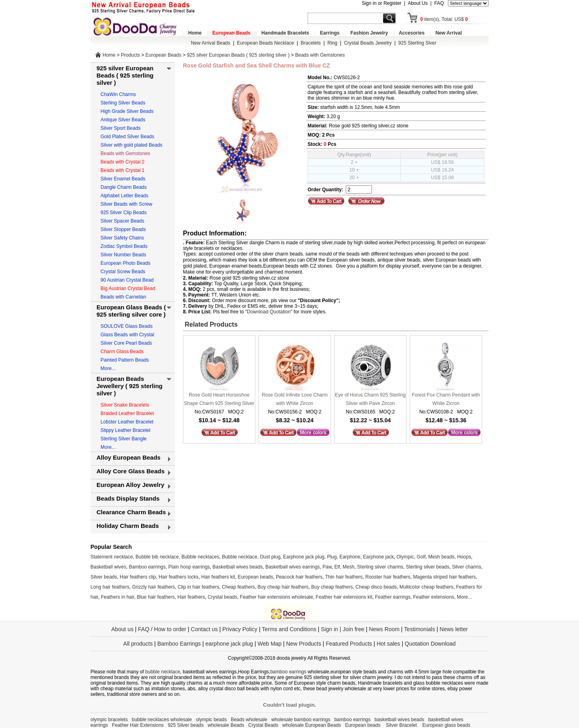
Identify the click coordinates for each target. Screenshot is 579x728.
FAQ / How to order (162, 629)
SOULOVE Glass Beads (126, 326)
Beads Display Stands (128, 498)
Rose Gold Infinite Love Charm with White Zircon (295, 399)
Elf (337, 567)
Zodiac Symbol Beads (124, 246)
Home (195, 33)
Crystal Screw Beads (123, 272)
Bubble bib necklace (157, 557)
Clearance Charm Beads (131, 512)
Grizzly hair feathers (153, 587)
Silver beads (104, 577)
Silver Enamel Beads (123, 179)
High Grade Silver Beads (127, 111)
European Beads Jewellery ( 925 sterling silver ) (129, 386)
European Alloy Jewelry (130, 485)
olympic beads (211, 720)
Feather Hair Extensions (138, 725)
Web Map (269, 644)
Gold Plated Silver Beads (127, 137)
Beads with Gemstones (320, 55)
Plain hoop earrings (189, 567)
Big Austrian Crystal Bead (128, 288)
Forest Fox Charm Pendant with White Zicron (446, 399)
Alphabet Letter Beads (124, 196)
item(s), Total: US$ (444, 19)
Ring (332, 43)
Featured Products (349, 644)
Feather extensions (434, 597)
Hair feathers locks (178, 577)
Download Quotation (269, 312)
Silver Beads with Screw (126, 204)
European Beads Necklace (265, 43)
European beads (255, 577)
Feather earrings (393, 597)
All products (138, 644)
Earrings (330, 33)
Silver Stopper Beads (123, 229)
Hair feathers (191, 597)
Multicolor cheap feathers (427, 587)
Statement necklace (112, 557)
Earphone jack (379, 557)
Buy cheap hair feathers (283, 587)
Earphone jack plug (304, 557)
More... (108, 368)
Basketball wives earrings (293, 567)
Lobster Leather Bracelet (127, 422)
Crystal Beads (263, 725)
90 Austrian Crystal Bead (127, 280)
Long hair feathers (110, 587)
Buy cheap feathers (332, 587)
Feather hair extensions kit (344, 597)
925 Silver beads (186, 725)
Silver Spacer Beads (122, 221)
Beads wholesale (249, 720)
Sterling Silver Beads (123, 103)
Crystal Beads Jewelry (368, 43)
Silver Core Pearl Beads (126, 343)
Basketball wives (108, 567)
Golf (421, 557)
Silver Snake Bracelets (125, 405)
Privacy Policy (240, 629)
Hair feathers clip (138, 577)
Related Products (210, 324)
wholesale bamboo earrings (301, 720)
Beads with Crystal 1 (122, 170)
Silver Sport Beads (120, 128)
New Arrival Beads (211, 43)
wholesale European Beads (312, 725)
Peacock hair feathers (299, 577)
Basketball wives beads (238, 567)
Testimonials (420, 629)
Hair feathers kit (218, 577)
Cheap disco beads (376, 587)
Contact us (204, 629)
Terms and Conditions (289, 629)
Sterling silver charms (380, 567)
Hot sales (388, 644)
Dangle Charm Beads (124, 187)
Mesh (348, 567)
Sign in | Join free (343, 629)
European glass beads (446, 725)
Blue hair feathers (156, 597)
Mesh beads (441, 557)
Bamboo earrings (147, 567)
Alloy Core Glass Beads (130, 471)
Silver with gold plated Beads (131, 145)
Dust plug (270, 557)
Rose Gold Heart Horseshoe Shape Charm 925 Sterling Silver (219, 399)
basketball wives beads (399, 720)
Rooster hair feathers (388, 577)
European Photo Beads (125, 263)
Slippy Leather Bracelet (125, 430)
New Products (304, 644)
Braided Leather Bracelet (127, 413)
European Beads (231, 33)
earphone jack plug (229, 644)
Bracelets (311, 43)
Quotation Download (430, 644)
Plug (332, 557)
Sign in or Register (382, 3)
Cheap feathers (238, 587)
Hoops (464, 557)
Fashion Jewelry (369, 33)
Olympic (405, 557)
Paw (327, 567)
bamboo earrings (288, 672)
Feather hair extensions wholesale (277, 597)
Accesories (412, 33)
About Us (418, 3)
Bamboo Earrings (179, 644)
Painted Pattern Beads (125, 360)
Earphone (350, 557)
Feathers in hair (118, 597)
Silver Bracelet (402, 725)
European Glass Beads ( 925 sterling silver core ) (131, 311)
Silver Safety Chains (122, 238)
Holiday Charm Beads (128, 526)
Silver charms (467, 567)
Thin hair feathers (344, 577)
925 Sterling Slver (418, 43)
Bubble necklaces (200, 557)
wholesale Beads (226, 725)
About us (122, 629)
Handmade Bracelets (285, 33)
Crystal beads (223, 597)
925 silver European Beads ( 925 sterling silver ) (238, 55)
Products (130, 55)
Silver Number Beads (123, 255)
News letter (454, 629)
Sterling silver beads (427, 567)
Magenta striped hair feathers (444, 577)
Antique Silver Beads (123, 120)
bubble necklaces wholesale (162, 720)
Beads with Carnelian (123, 297)
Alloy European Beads (128, 457)
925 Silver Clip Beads (124, 213)
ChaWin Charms (118, 94)
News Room (385, 629)
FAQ (439, 3)
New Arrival (449, 33)
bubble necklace (163, 672)
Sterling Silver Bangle (124, 439)
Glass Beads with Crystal (127, 335)
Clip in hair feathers (198, 587)
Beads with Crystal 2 (122, 162)
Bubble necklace (240, 557)
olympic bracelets (109, 720)
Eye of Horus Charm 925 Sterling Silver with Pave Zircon (370, 399)
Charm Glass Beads (122, 352)
